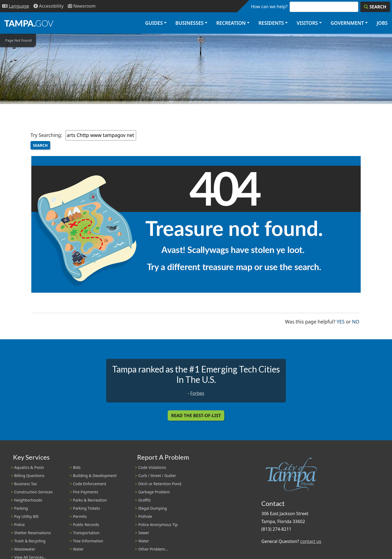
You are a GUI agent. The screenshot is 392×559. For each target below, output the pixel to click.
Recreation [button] (231, 23)
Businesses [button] (189, 23)
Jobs (382, 23)
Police (19, 525)
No (356, 321)
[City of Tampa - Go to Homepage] (29, 23)
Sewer (144, 533)
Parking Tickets (86, 508)
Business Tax (26, 484)
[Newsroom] (82, 6)
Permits (80, 516)
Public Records (86, 525)
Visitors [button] (307, 23)
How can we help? (269, 7)
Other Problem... (153, 549)
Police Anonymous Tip (158, 525)
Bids (77, 467)
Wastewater (25, 549)
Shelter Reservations (33, 533)
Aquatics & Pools (29, 467)
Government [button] (347, 23)
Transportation (86, 533)
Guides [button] (154, 23)
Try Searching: (46, 135)
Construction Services (33, 492)
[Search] (375, 7)
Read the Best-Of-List (196, 416)
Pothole (145, 516)
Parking (21, 508)
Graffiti (144, 500)
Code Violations (152, 467)
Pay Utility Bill (26, 516)
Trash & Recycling (30, 541)
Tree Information (88, 541)
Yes (341, 321)
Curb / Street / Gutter (157, 476)
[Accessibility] (48, 6)
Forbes (197, 393)
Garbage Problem (154, 492)
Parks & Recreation (90, 500)
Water (78, 549)
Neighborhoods (28, 500)
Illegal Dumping (153, 508)
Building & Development (95, 476)
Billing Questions (29, 476)
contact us (311, 541)
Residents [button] (271, 23)
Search (40, 145)
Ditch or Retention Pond (160, 484)
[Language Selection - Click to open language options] (16, 6)
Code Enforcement (90, 484)
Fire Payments (86, 492)
